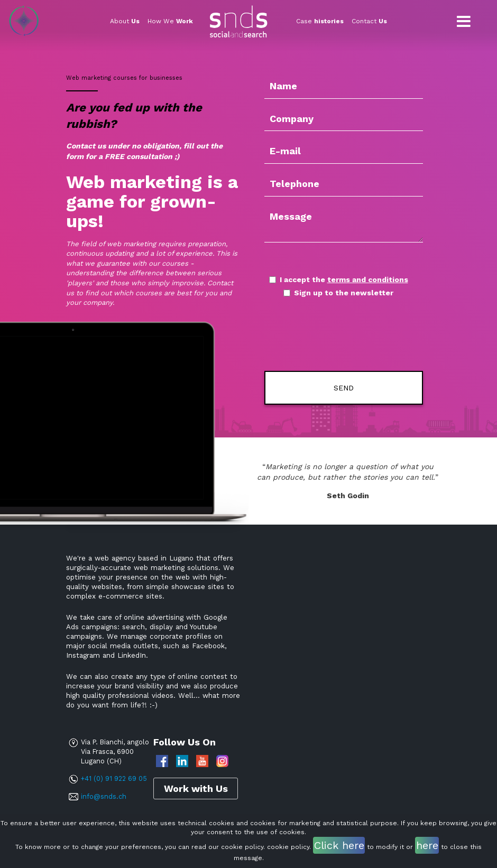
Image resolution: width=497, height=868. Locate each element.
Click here (339, 845)
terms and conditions (368, 279)
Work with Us (196, 788)
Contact (369, 21)
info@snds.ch (104, 796)
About (125, 21)
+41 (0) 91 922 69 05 (114, 778)
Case (320, 21)
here (427, 845)
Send (344, 388)
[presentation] (326, 335)
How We (170, 21)
